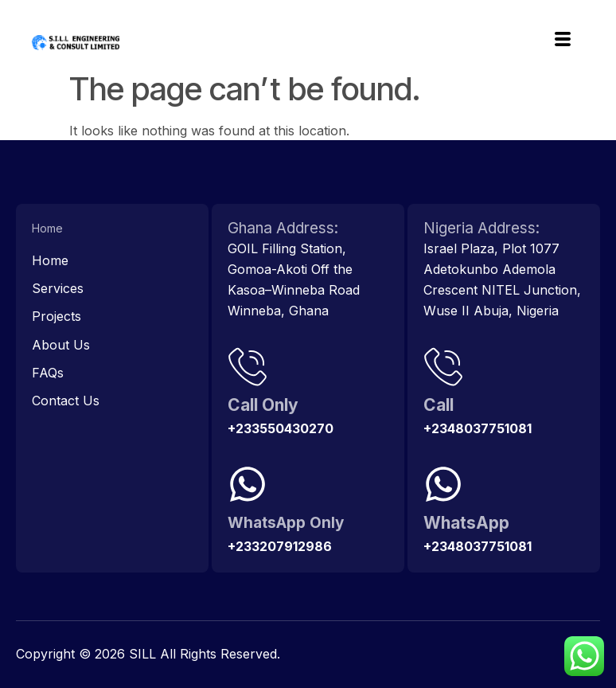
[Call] (443, 366)
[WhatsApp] (443, 484)
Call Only (263, 405)
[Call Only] (248, 366)
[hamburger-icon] (562, 41)
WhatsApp (466, 523)
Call (439, 405)
